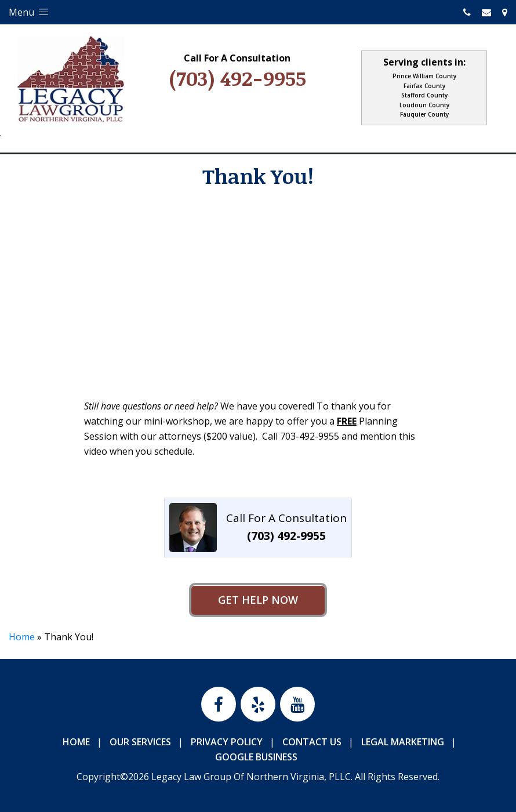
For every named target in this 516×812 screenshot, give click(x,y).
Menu (30, 12)
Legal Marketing (403, 742)
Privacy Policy (227, 742)
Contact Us (312, 742)
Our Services (140, 742)
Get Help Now (258, 600)
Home (22, 637)
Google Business (256, 757)
